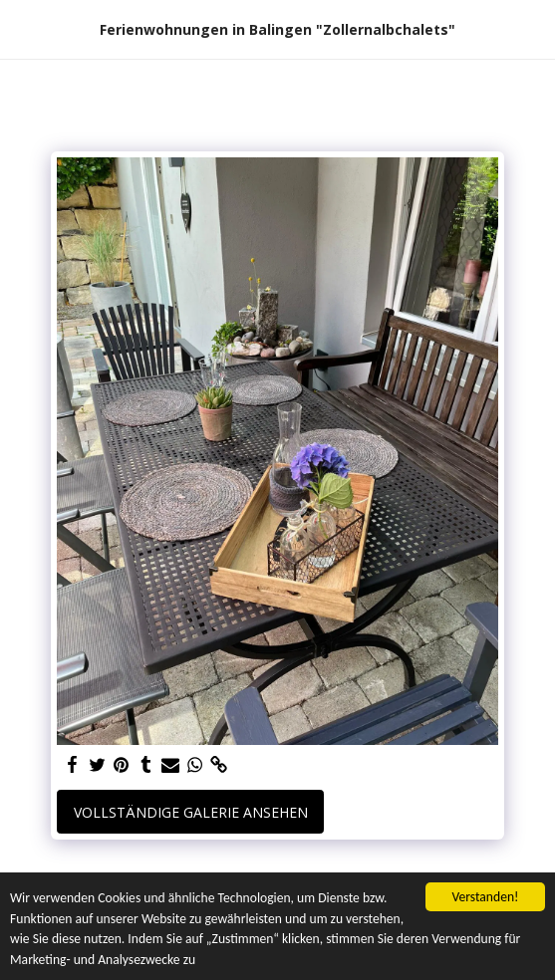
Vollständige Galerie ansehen (191, 812)
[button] (22, 28)
